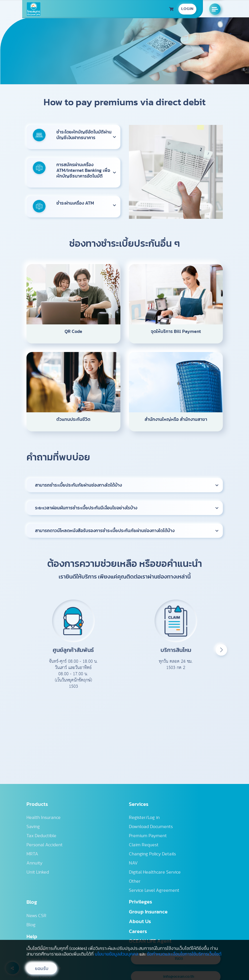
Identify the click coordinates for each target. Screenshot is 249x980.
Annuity (34, 863)
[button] (221, 650)
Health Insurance (44, 818)
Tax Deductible (41, 836)
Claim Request (144, 845)
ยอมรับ (42, 969)
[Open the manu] (215, 9)
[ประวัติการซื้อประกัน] (171, 9)
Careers (138, 932)
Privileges (140, 902)
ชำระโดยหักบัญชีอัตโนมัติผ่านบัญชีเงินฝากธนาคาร (84, 135)
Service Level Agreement (154, 890)
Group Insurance (148, 912)
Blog (31, 925)
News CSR (36, 916)
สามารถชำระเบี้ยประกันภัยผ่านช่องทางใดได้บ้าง (78, 485)
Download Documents (151, 827)
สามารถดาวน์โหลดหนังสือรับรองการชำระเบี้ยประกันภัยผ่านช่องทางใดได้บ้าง (105, 531)
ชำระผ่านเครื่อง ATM (75, 203)
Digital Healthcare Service (155, 872)
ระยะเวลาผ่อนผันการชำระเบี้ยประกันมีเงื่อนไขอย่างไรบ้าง (86, 508)
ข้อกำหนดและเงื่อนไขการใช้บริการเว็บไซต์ (184, 954)
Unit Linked (38, 872)
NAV (133, 863)
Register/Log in (144, 818)
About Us (140, 922)
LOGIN (187, 9)
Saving (33, 827)
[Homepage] (34, 9)
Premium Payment (148, 836)
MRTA (32, 854)
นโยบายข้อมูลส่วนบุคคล (117, 954)
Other (135, 881)
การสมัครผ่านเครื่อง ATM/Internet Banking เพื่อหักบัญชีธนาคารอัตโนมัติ (83, 170)
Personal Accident (45, 845)
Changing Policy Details (152, 854)
